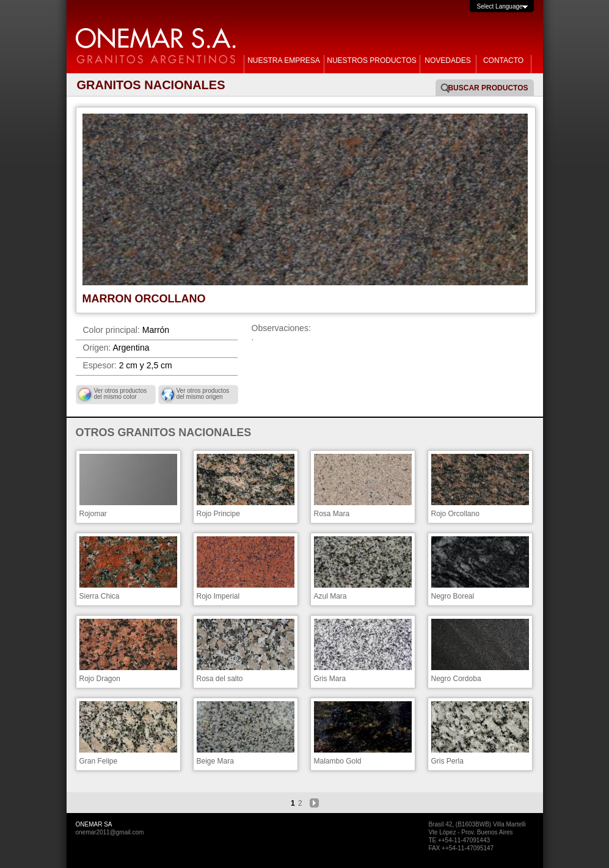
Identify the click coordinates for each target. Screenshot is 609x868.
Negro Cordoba (480, 651)
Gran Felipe (128, 733)
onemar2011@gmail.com (110, 832)
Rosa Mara (363, 486)
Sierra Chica (128, 568)
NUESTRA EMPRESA (284, 60)
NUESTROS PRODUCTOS (371, 60)
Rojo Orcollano (480, 486)
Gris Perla (480, 733)
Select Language (500, 6)
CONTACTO (503, 60)
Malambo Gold (363, 733)
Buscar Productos (488, 88)
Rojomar (128, 486)
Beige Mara (246, 733)
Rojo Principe (246, 486)
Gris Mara (363, 651)
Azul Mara (363, 568)
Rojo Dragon (128, 651)
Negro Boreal (480, 568)
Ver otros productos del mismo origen (203, 394)
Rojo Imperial (246, 568)
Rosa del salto (246, 651)
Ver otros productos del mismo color (121, 394)
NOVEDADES (447, 60)
